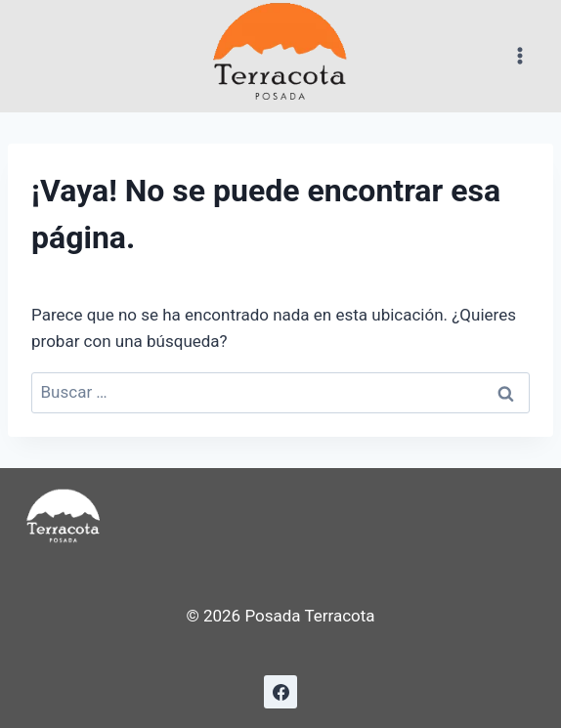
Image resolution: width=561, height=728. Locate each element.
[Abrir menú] (519, 56)
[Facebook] (280, 692)
